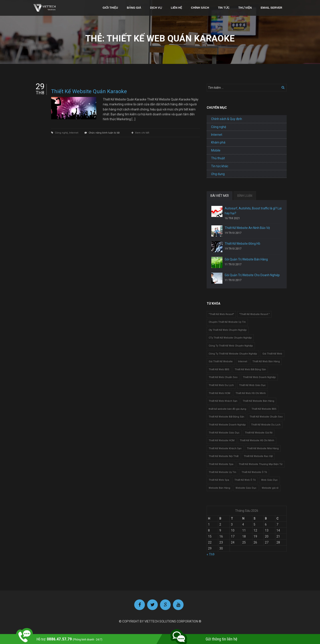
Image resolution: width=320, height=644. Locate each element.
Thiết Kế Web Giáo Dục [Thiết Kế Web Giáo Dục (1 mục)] (252, 385)
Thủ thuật (218, 158)
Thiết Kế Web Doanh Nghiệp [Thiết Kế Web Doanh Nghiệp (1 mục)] (259, 377)
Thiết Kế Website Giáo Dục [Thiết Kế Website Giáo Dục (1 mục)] (224, 433)
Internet (74, 133)
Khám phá (218, 142)
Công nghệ (61, 133)
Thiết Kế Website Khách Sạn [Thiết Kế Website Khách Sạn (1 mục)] (225, 448)
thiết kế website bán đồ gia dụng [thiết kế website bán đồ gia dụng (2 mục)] (227, 409)
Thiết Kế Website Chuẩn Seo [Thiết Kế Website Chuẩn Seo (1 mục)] (266, 417)
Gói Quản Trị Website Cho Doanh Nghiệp (252, 275)
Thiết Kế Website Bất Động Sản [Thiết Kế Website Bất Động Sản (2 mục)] (226, 417)
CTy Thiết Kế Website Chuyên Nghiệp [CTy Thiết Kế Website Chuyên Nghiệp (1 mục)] (230, 338)
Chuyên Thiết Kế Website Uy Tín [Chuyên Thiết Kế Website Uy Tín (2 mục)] (227, 322)
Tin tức (224, 8)
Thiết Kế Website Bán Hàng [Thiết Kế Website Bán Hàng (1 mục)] (258, 401)
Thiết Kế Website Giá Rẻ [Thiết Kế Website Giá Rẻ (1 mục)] (259, 433)
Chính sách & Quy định (227, 119)
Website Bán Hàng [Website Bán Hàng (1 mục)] (219, 488)
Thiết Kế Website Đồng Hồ (242, 244)
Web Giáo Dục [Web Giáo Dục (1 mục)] (269, 480)
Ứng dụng (218, 174)
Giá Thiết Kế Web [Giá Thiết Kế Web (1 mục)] (272, 354)
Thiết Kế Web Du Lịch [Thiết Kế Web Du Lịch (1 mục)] (221, 385)
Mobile (216, 150)
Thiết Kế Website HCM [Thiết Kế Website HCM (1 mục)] (222, 440)
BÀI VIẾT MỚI (220, 196)
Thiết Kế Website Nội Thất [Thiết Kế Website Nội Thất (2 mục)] (224, 456)
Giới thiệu (110, 8)
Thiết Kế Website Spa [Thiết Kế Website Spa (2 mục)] (221, 464)
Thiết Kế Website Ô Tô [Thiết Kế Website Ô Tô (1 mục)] (254, 472)
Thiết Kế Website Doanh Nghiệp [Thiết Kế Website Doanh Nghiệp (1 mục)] (227, 425)
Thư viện (245, 8)
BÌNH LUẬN (245, 196)
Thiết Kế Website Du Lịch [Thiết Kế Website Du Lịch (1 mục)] (266, 425)
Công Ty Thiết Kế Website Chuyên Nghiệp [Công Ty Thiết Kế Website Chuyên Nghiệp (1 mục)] (233, 354)
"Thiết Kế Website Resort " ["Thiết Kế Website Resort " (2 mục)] (254, 314)
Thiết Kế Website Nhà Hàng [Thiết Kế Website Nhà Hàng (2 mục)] (263, 448)
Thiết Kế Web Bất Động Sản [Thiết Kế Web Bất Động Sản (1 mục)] (250, 369)
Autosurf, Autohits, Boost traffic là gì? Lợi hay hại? (253, 211)
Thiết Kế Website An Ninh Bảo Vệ (247, 228)
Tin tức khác (220, 166)
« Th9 (211, 554)
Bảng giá (134, 8)
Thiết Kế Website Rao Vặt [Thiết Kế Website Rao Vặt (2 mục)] (258, 456)
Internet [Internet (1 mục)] (243, 361)
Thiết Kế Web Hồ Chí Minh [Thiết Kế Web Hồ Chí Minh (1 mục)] (251, 393)
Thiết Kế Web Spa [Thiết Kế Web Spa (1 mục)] (219, 480)
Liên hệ (177, 8)
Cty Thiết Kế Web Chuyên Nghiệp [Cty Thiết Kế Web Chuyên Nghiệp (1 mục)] (228, 330)
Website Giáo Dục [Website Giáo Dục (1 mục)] (246, 488)
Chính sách (200, 8)
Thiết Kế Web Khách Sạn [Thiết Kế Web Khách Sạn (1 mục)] (223, 401)
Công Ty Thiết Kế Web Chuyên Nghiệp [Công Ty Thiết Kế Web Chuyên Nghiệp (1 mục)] (231, 346)
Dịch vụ (156, 8)
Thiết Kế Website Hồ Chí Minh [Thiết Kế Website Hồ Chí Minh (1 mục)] (257, 440)
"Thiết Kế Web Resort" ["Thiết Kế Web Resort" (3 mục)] (221, 314)
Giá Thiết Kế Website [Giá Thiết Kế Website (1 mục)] (221, 361)
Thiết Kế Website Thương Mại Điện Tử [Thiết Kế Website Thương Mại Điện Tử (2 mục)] (261, 464)
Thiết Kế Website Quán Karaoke (89, 91)
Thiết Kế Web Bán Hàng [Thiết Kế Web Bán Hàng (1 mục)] (266, 361)
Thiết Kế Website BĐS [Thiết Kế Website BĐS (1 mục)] (264, 409)
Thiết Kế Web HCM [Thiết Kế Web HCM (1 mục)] (219, 393)
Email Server (271, 8)
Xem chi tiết (142, 133)
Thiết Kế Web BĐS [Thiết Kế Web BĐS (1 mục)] (219, 369)
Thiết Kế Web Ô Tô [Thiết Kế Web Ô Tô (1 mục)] (245, 480)
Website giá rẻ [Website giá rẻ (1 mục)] (270, 488)
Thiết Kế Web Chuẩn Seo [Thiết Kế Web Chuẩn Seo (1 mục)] (223, 377)
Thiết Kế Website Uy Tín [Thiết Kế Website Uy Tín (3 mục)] (222, 472)
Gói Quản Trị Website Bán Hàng (246, 259)
